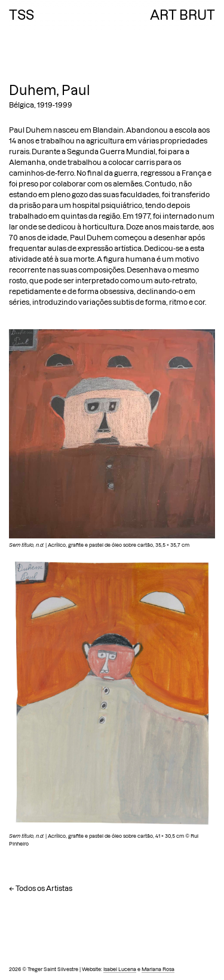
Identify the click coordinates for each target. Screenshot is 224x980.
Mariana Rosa (158, 969)
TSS (22, 15)
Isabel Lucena (120, 969)
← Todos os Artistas (41, 888)
